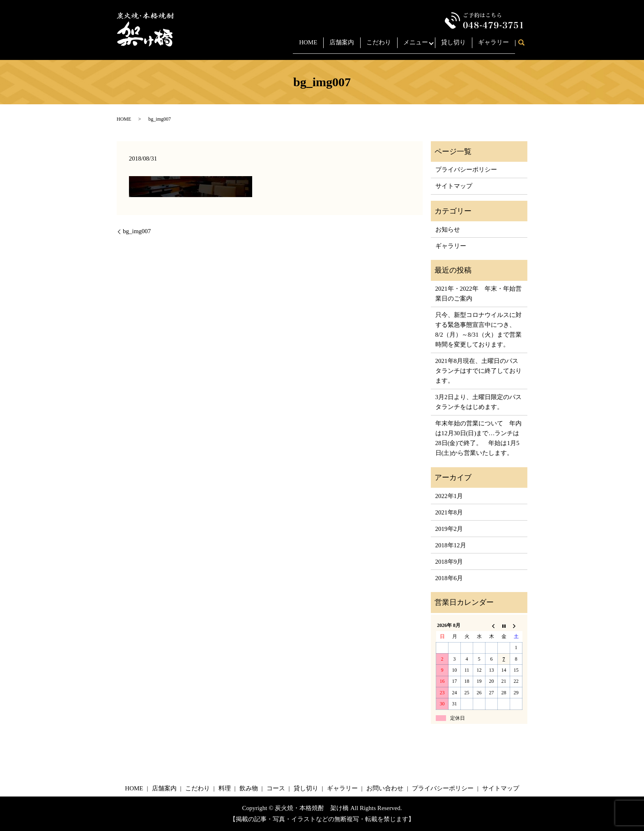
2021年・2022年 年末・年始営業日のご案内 (478, 294)
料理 (225, 788)
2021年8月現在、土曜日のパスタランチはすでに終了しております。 (478, 371)
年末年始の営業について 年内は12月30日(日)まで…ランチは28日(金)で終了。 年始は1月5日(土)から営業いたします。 (478, 438)
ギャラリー (493, 46)
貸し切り (453, 46)
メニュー (410, 46)
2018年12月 (451, 545)
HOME (303, 46)
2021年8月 (449, 512)
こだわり (373, 46)
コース (276, 788)
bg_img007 (137, 231)
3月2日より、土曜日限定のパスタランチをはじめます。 (478, 402)
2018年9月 (449, 562)
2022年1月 (449, 496)
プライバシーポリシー (466, 170)
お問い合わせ (385, 788)
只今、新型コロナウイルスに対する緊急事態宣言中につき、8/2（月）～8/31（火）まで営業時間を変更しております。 (479, 330)
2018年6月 (449, 578)
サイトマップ (454, 186)
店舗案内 (336, 46)
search (524, 47)
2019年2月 (449, 529)
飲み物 (249, 788)
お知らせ (448, 230)
